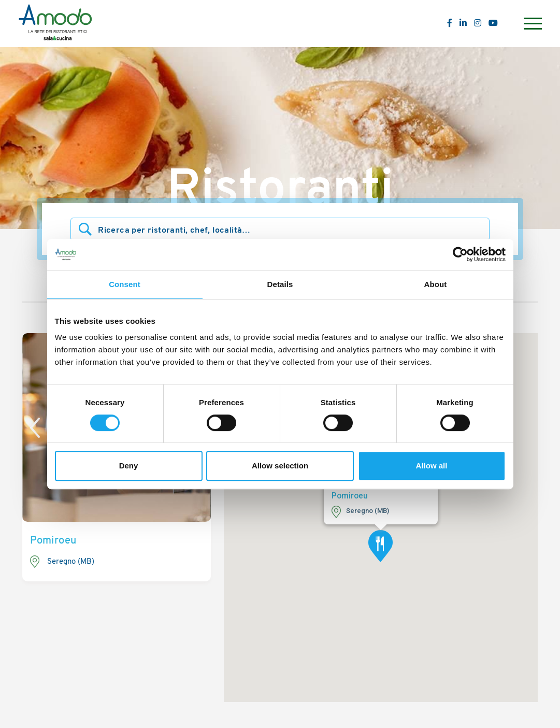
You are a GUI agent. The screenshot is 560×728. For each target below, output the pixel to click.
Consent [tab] (125, 284)
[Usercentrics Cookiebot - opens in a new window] (460, 254)
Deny (129, 466)
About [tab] (436, 284)
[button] (380, 546)
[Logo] (55, 24)
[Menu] (532, 24)
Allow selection (280, 466)
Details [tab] (280, 284)
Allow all (432, 466)
